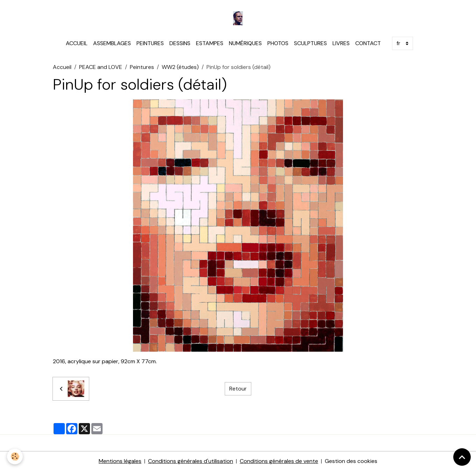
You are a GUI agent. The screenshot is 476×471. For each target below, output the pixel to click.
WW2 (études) (180, 67)
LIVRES (341, 43)
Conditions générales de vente (279, 461)
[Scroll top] (462, 457)
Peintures (142, 67)
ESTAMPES (210, 43)
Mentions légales (120, 461)
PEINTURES (150, 43)
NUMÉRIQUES (245, 43)
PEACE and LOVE (101, 67)
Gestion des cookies (351, 461)
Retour (238, 389)
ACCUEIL (77, 43)
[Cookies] (15, 456)
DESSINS (180, 43)
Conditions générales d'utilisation (191, 461)
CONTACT (368, 43)
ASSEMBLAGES (112, 43)
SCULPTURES (310, 43)
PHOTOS (278, 43)
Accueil (62, 67)
